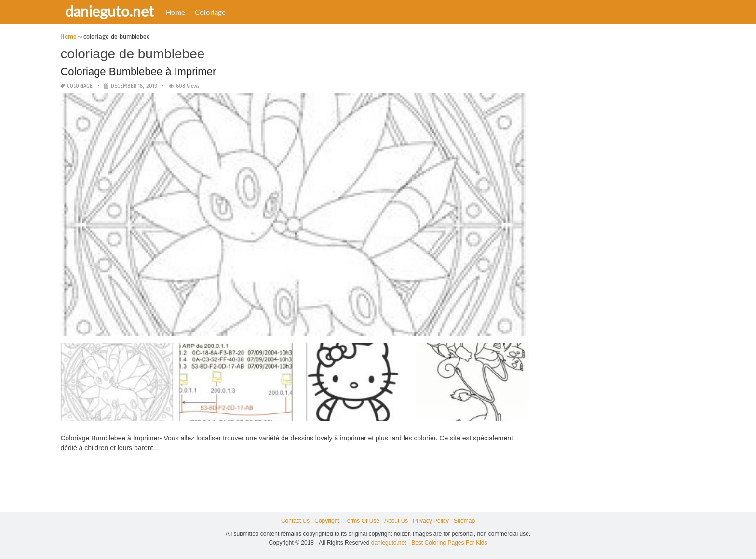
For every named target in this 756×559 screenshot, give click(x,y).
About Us (396, 521)
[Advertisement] (611, 176)
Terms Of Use (362, 521)
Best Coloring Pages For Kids (449, 543)
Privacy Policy (431, 521)
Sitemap (464, 521)
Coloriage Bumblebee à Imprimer (138, 72)
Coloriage (210, 12)
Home (175, 12)
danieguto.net (109, 11)
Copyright (327, 521)
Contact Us (295, 521)
